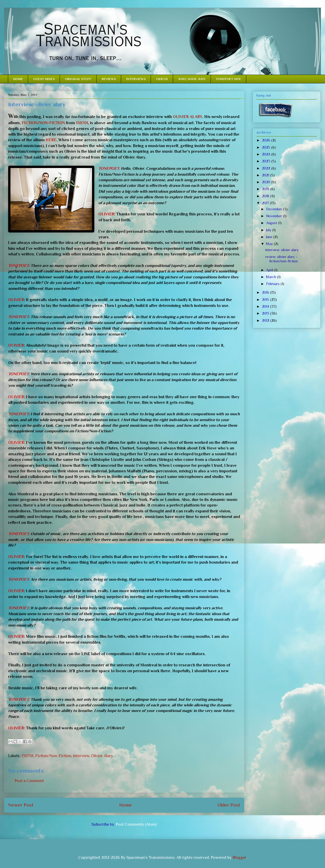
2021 (266, 175)
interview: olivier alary (282, 250)
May (270, 244)
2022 (267, 168)
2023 (267, 161)
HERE (51, 140)
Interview (81, 756)
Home (126, 805)
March (272, 277)
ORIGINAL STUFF (78, 79)
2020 (267, 182)
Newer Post (21, 805)
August (272, 223)
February (273, 284)
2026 (267, 140)
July (269, 230)
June (270, 237)
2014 (266, 306)
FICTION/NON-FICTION (43, 123)
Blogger (239, 858)
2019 (266, 189)
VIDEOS (162, 79)
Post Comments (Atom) (136, 824)
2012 (266, 320)
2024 (267, 154)
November (275, 216)
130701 (82, 123)
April (270, 270)
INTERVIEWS (136, 79)
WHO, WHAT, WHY (192, 79)
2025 (267, 147)
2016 (266, 292)
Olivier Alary (102, 756)
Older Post (229, 805)
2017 (266, 203)
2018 (266, 196)
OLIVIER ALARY (187, 117)
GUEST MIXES (44, 79)
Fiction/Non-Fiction (53, 756)
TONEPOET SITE (229, 79)
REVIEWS (109, 79)
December (275, 209)
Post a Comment (29, 781)
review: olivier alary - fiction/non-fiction (282, 259)
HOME (18, 79)
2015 (266, 300)
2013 (266, 313)
